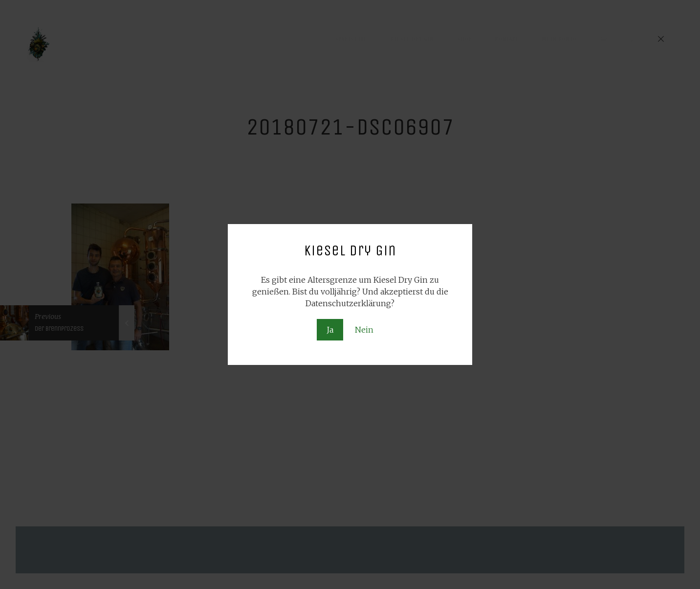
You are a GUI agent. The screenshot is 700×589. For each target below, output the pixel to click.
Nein (364, 330)
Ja (330, 330)
